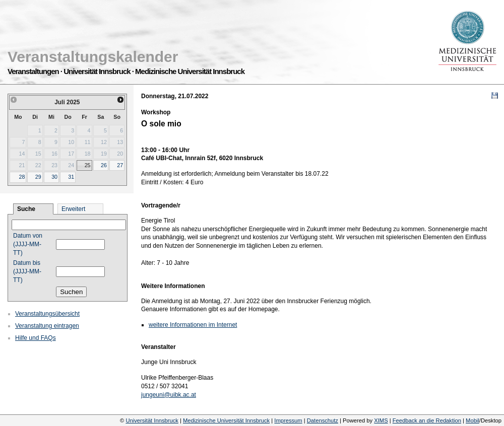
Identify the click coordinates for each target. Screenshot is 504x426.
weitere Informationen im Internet (193, 325)
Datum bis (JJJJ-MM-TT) (27, 271)
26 (104, 165)
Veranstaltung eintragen (47, 326)
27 (120, 165)
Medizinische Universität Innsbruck (226, 420)
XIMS (381, 420)
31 (71, 177)
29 (38, 177)
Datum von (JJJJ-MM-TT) (28, 244)
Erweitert (73, 209)
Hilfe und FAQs (36, 338)
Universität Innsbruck (152, 420)
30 (54, 177)
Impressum (288, 420)
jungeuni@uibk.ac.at (169, 395)
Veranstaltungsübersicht (47, 314)
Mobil (472, 420)
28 (22, 177)
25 (88, 165)
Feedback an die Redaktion (427, 420)
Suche (26, 209)
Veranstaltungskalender (93, 57)
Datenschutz (323, 420)
